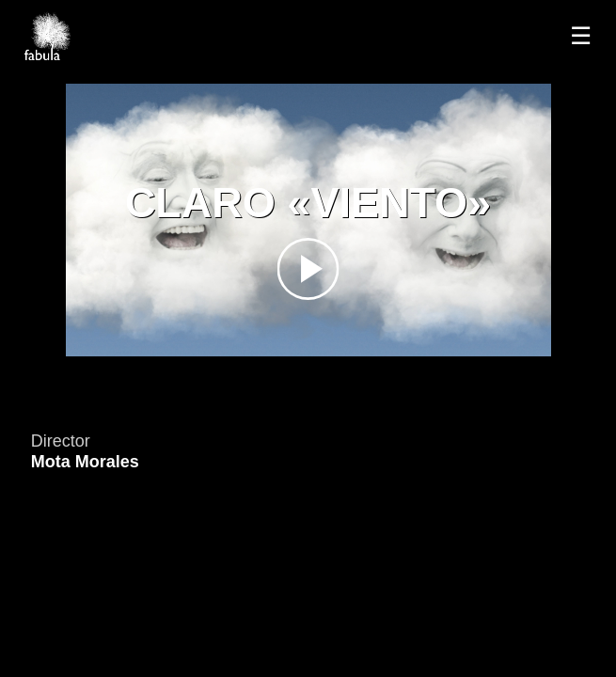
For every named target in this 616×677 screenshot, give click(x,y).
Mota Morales (85, 462)
